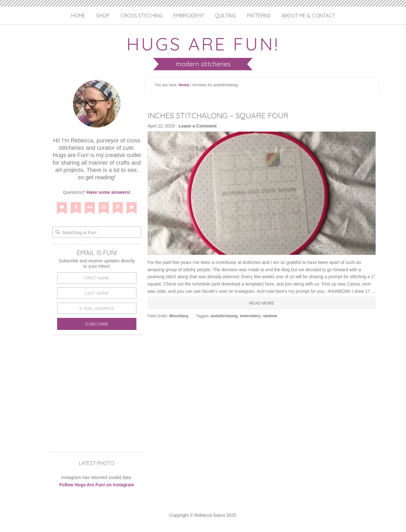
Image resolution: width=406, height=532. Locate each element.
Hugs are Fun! (203, 44)
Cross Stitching (142, 16)
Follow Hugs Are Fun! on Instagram (97, 485)
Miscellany (179, 316)
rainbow (270, 316)
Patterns (259, 16)
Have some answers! (109, 192)
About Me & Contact (308, 16)
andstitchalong (224, 316)
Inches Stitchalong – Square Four (218, 115)
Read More (262, 303)
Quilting (225, 16)
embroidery (250, 316)
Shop (103, 16)
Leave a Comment (198, 126)
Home (78, 16)
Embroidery (189, 16)
